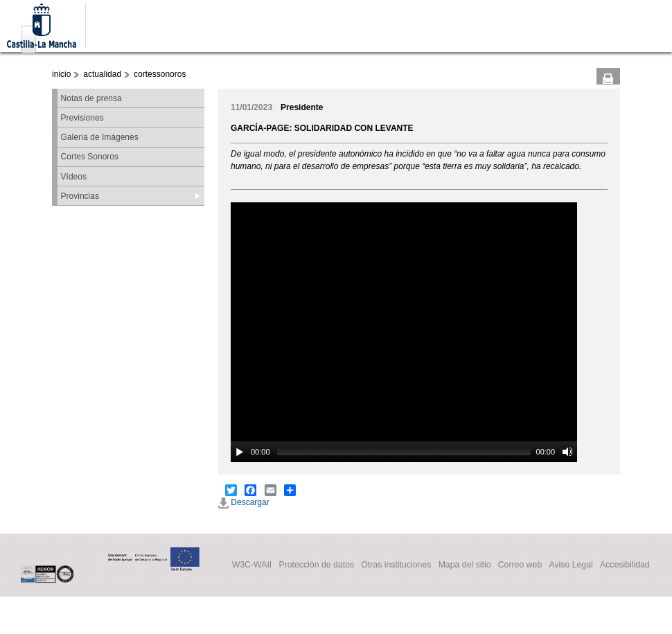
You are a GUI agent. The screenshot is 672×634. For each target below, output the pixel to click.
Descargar (244, 502)
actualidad (102, 74)
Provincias (80, 196)
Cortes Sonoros (90, 157)
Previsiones (82, 118)
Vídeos (74, 177)
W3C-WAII (252, 565)
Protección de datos (316, 565)
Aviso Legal (571, 565)
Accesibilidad (625, 565)
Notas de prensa (91, 98)
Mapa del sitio (465, 565)
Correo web (520, 565)
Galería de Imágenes (100, 137)
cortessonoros (160, 74)
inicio (61, 74)
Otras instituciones (396, 565)
